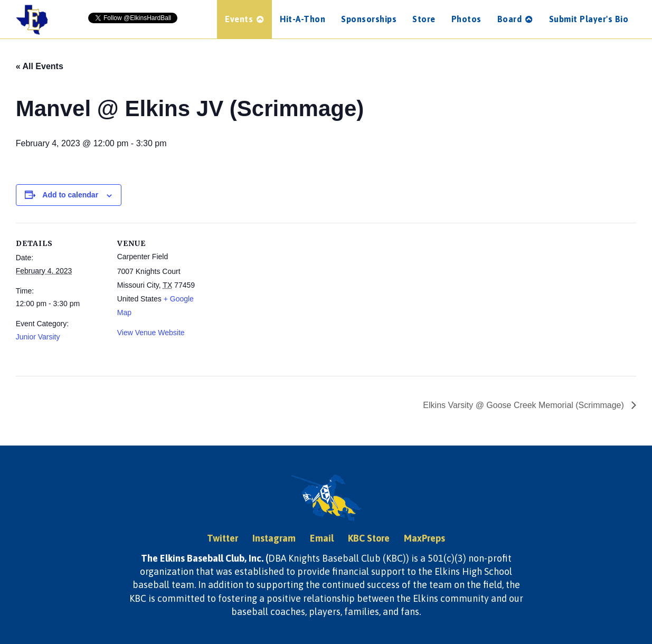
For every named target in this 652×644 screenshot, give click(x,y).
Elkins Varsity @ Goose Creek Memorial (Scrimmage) (525, 405)
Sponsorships (369, 19)
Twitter (223, 538)
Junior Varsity (38, 337)
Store (424, 19)
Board (515, 19)
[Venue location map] (274, 296)
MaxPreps (424, 538)
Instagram (274, 538)
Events (244, 19)
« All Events (40, 66)
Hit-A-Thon (303, 19)
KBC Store (369, 538)
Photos (466, 19)
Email (322, 538)
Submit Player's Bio (589, 19)
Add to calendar (70, 195)
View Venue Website (151, 333)
